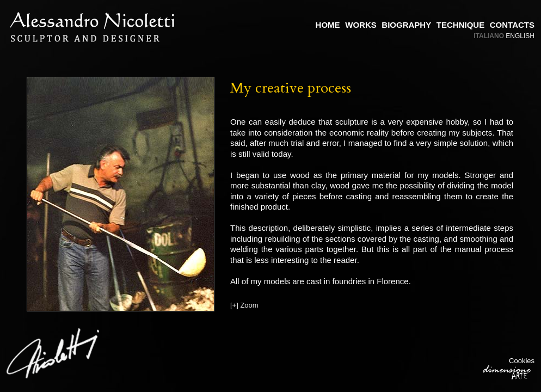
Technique (460, 25)
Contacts (512, 25)
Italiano (489, 36)
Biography (406, 25)
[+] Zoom (244, 305)
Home (328, 25)
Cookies (522, 361)
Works (361, 25)
